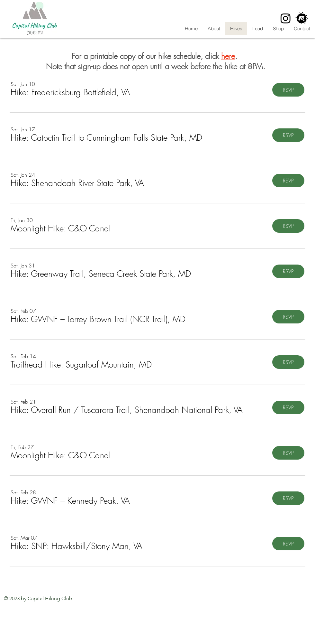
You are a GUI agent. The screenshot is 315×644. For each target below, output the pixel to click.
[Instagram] (286, 18)
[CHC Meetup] (302, 18)
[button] (70, 92)
